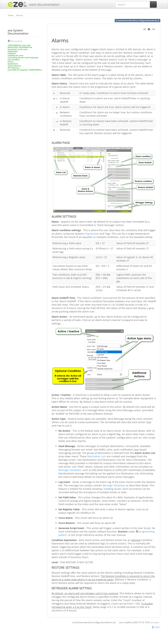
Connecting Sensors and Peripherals (23, 58)
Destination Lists (97, 456)
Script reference (14, 66)
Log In (156, 627)
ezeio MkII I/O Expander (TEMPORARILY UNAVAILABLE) (32, 70)
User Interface (14, 60)
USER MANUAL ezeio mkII (19, 45)
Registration (13, 51)
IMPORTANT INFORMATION (20, 47)
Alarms (19, 15)
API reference (13, 68)
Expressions (13, 64)
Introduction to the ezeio (18, 49)
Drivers (11, 62)
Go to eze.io (16, 41)
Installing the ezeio (15, 56)
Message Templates (70, 470)
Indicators (12, 53)
